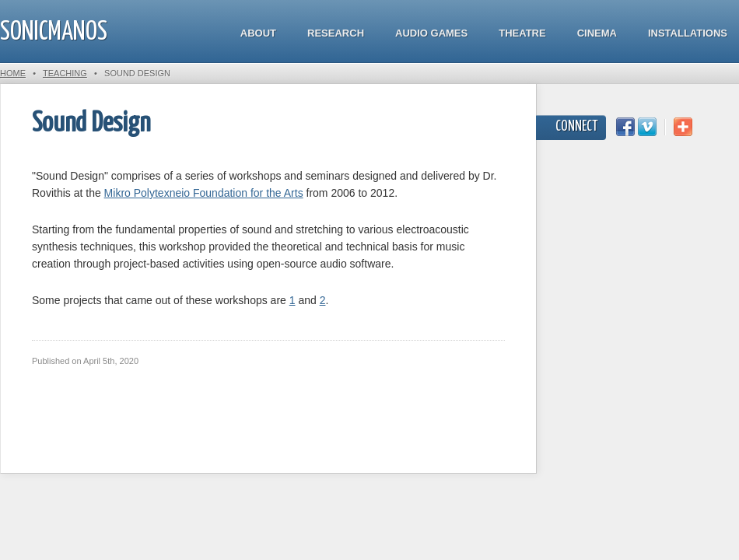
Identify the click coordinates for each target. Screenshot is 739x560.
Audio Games (431, 33)
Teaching (65, 73)
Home (13, 73)
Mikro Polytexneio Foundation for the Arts (204, 193)
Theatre (522, 33)
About (258, 33)
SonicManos (54, 32)
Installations (688, 33)
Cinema (597, 33)
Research (336, 33)
